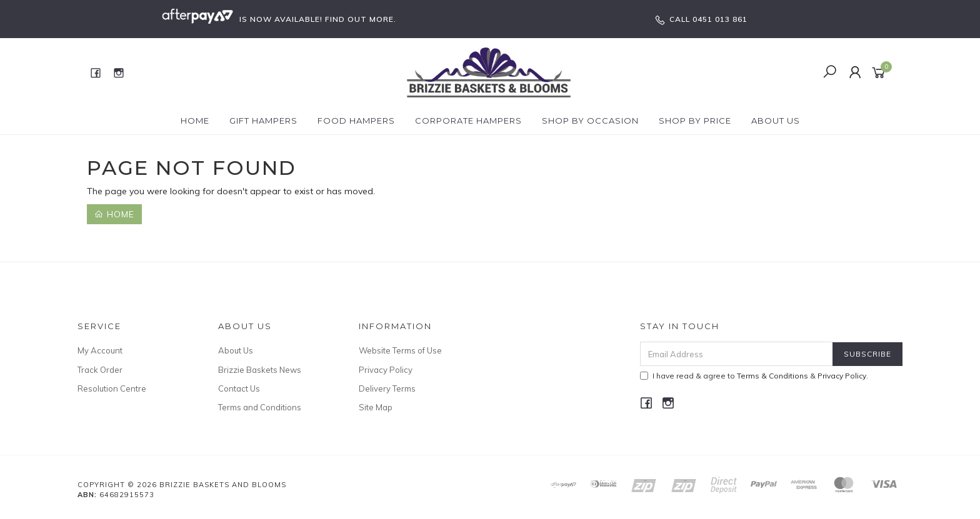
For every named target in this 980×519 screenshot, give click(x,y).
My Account (100, 350)
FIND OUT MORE (359, 19)
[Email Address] (737, 354)
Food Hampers (356, 121)
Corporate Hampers (468, 121)
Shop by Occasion (590, 121)
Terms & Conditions (772, 376)
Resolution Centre (112, 388)
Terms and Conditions (260, 407)
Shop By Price (695, 121)
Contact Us (239, 388)
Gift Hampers (263, 121)
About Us (776, 121)
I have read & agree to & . (754, 376)
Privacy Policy (386, 370)
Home (195, 121)
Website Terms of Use (400, 350)
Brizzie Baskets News (260, 370)
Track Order (100, 370)
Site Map (376, 407)
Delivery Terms (387, 388)
